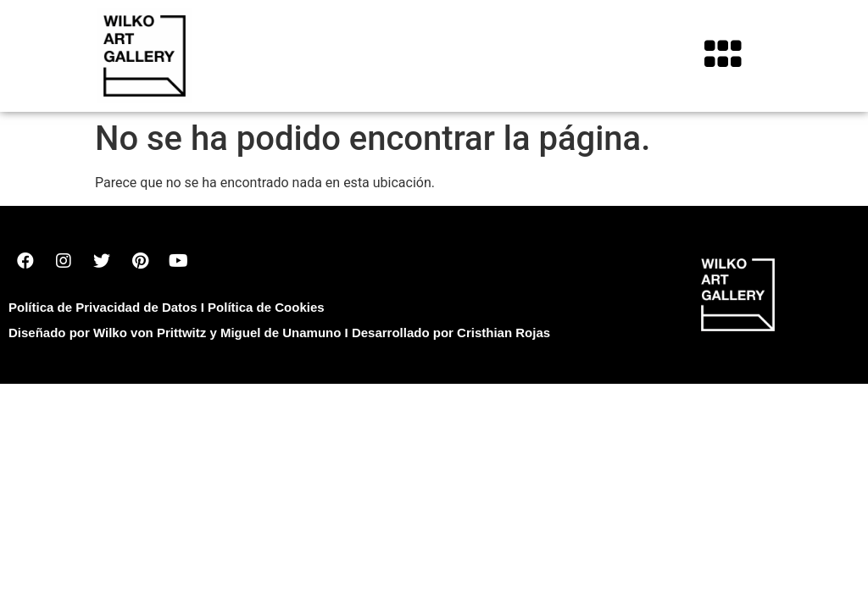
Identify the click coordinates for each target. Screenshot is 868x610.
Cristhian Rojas (504, 333)
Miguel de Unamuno (281, 333)
